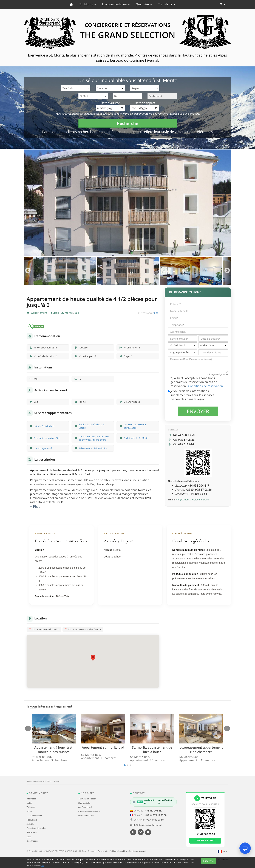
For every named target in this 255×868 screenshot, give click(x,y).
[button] (93, 658)
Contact (143, 851)
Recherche (128, 123)
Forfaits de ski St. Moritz (136, 438)
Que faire (144, 4)
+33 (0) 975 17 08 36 (156, 815)
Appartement (40, 313)
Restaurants (32, 820)
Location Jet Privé (43, 448)
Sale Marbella (84, 803)
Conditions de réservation (206, 386)
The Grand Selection (87, 799)
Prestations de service (36, 828)
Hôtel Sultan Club (86, 816)
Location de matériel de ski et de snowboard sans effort (94, 438)
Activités (30, 824)
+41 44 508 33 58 (155, 820)
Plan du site (103, 851)
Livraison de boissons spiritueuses (135, 426)
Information (31, 799)
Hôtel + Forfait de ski (44, 426)
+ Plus (35, 507)
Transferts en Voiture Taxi (47, 438)
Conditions (133, 851)
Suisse (55, 313)
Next (227, 271)
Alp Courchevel (85, 807)
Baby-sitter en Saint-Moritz (93, 448)
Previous (28, 271)
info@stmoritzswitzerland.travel (192, 500)
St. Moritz (88, 4)
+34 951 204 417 (154, 811)
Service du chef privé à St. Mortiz (92, 426)
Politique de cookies (118, 851)
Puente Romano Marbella (90, 811)
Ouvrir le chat (205, 841)
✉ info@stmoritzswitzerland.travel (146, 825)
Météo (29, 803)
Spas (29, 837)
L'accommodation (116, 4)
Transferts (167, 4)
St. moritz (67, 313)
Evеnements (32, 832)
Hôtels (29, 811)
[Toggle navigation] (223, 4)
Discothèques (32, 841)
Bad (77, 313)
